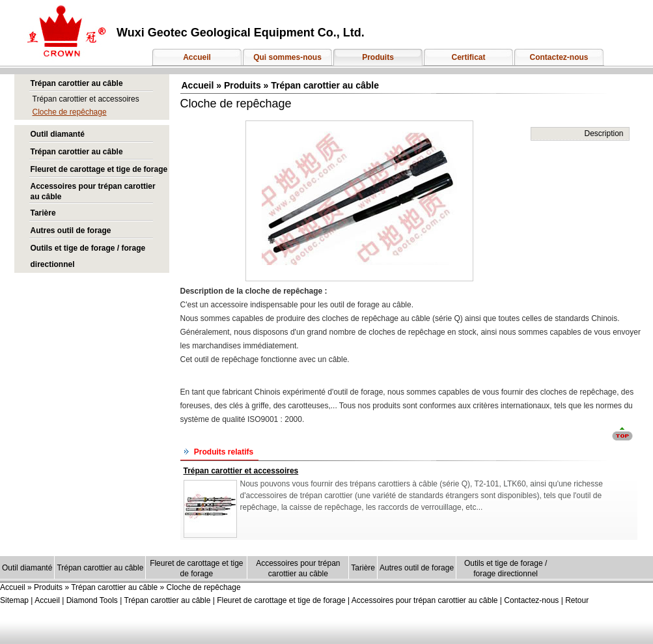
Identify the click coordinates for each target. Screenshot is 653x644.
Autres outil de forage (71, 231)
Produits (378, 57)
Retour (577, 600)
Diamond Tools (92, 600)
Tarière (43, 213)
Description (604, 133)
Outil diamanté (58, 134)
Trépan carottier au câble (77, 83)
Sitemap (14, 600)
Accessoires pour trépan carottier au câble (426, 600)
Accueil (197, 57)
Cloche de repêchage (70, 112)
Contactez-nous (559, 57)
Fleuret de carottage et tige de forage (99, 169)
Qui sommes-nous (287, 57)
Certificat (468, 57)
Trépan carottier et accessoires (86, 99)
